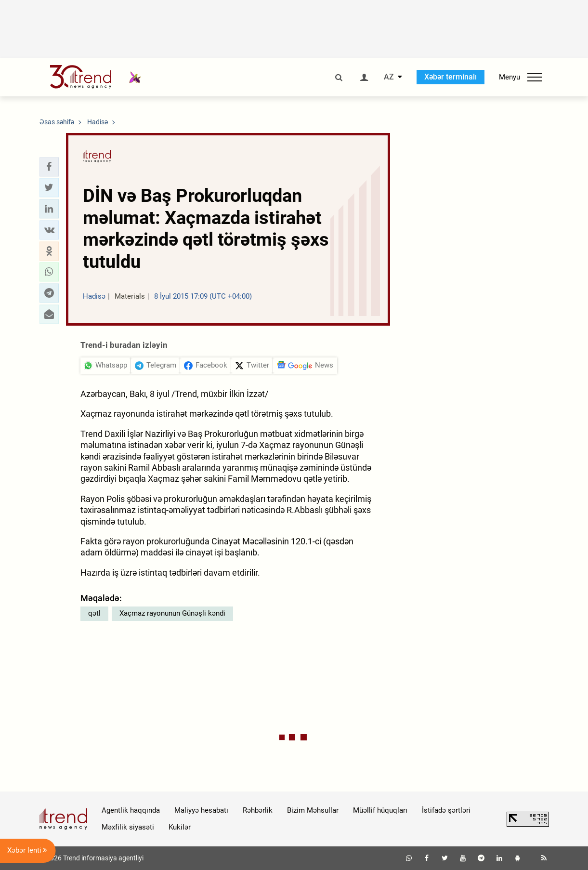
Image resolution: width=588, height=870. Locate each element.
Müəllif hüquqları (380, 810)
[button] (49, 167)
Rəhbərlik (258, 810)
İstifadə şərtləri (446, 810)
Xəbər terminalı (451, 77)
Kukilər (180, 827)
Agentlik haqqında (131, 810)
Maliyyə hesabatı (201, 810)
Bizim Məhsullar (313, 810)
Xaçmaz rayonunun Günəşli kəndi (172, 613)
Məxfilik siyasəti (128, 827)
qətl (94, 613)
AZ (389, 77)
